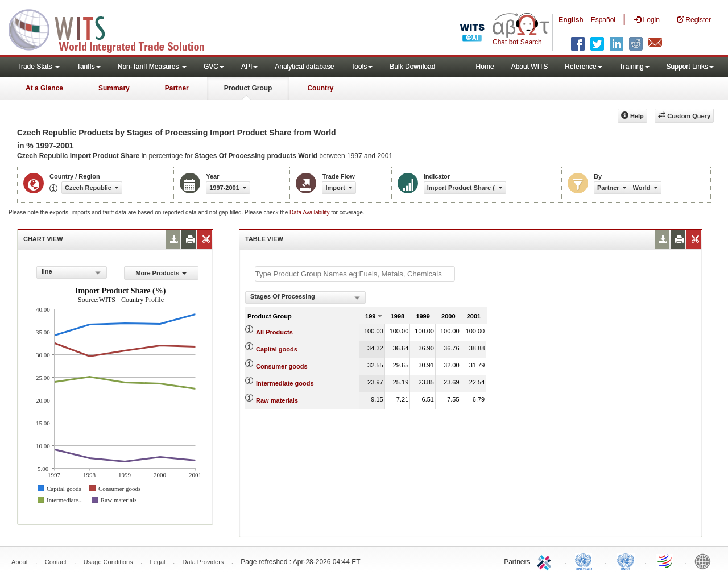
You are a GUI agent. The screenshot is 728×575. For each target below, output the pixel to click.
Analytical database (304, 67)
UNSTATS (626, 561)
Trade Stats (38, 67)
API (249, 67)
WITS (114, 28)
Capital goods (277, 349)
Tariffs (89, 67)
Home (485, 67)
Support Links (690, 67)
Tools (362, 67)
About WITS (530, 67)
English (571, 20)
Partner (177, 88)
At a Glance (44, 88)
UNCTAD (586, 561)
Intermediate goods (285, 383)
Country (320, 88)
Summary (114, 88)
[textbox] (355, 274)
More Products (161, 273)
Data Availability (310, 212)
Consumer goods (282, 366)
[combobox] (72, 272)
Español (603, 20)
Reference (583, 67)
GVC (214, 67)
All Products (274, 332)
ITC (546, 561)
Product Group (248, 88)
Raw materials (277, 400)
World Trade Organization (665, 561)
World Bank (705, 561)
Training (634, 67)
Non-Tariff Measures (152, 67)
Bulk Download (412, 67)
